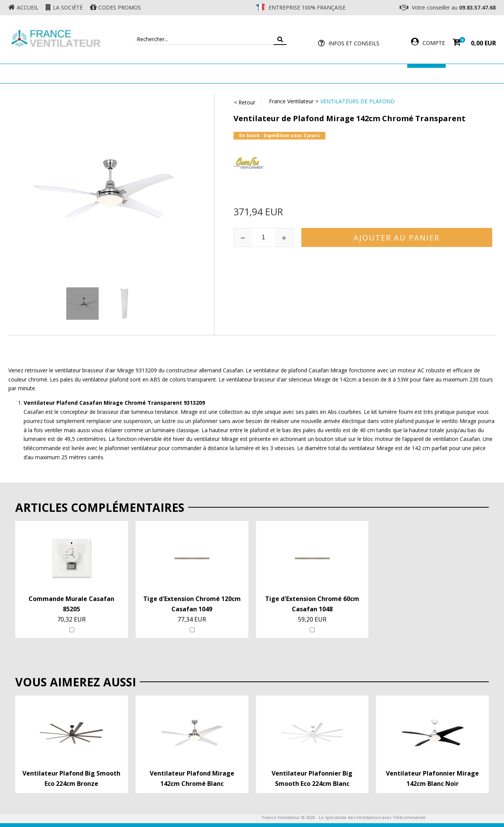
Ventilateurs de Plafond (358, 101)
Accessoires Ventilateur (365, 73)
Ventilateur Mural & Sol (186, 73)
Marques (427, 73)
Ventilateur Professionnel (276, 73)
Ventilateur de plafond (100, 73)
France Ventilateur (291, 101)
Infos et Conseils (354, 43)
